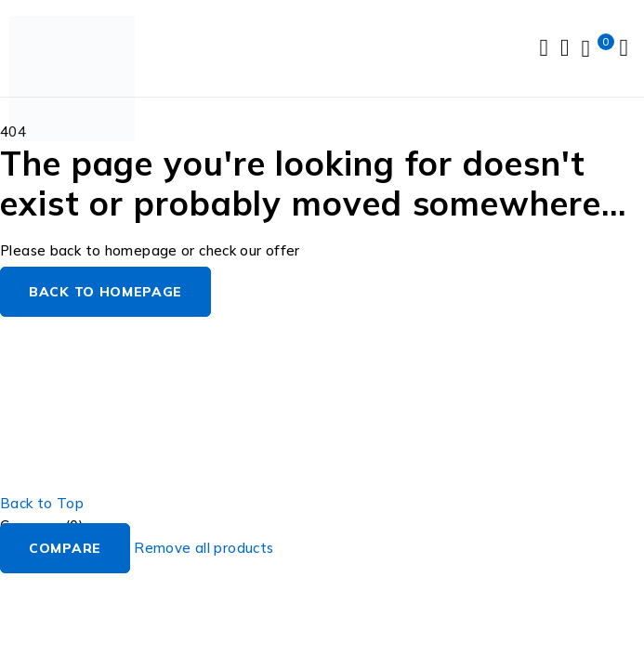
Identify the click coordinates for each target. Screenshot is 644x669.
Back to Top (42, 503)
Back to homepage (105, 292)
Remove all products (204, 548)
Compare (65, 548)
